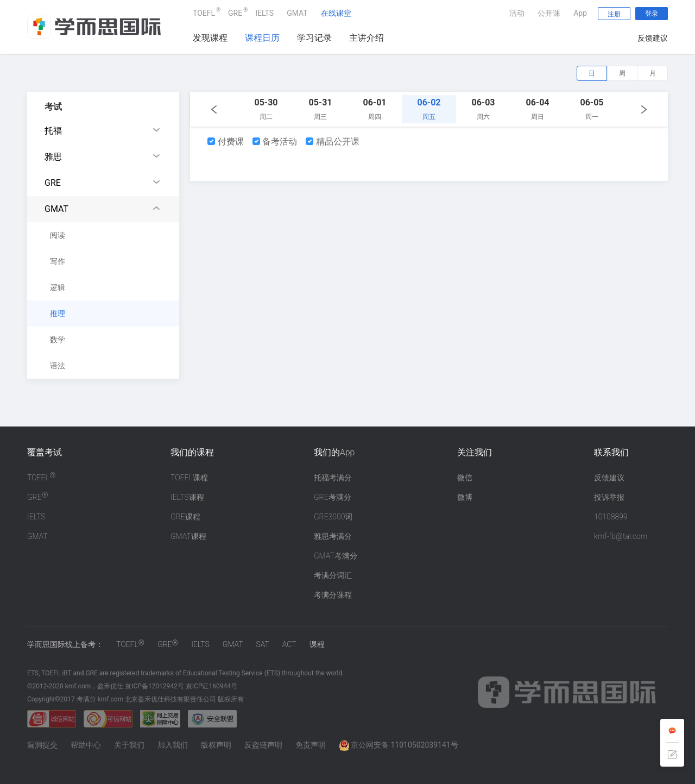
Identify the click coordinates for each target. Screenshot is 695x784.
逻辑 (58, 287)
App (580, 13)
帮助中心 (86, 745)
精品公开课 (333, 142)
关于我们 (129, 745)
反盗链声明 (263, 745)
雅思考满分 (333, 536)
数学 (58, 340)
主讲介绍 (367, 38)
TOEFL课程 (189, 478)
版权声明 (216, 745)
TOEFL (204, 12)
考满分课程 (333, 595)
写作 (58, 261)
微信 (465, 478)
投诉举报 (609, 497)
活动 (517, 13)
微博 (465, 497)
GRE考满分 (333, 497)
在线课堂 (336, 13)
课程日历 (262, 38)
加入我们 (173, 745)
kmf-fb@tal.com (621, 536)
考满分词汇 (333, 575)
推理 (58, 313)
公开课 (549, 13)
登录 (652, 14)
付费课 (226, 142)
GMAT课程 (188, 536)
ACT (289, 644)
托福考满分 (333, 478)
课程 (317, 644)
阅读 (58, 235)
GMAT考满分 (336, 556)
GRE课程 (185, 517)
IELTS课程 (187, 497)
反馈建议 (653, 38)
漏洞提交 (42, 745)
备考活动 (275, 142)
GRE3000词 (333, 517)
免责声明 (311, 745)
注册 (614, 14)
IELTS (264, 13)
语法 (58, 366)
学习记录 (314, 38)
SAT (263, 644)
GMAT (297, 13)
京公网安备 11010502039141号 (399, 745)
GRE (235, 12)
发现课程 (210, 38)
